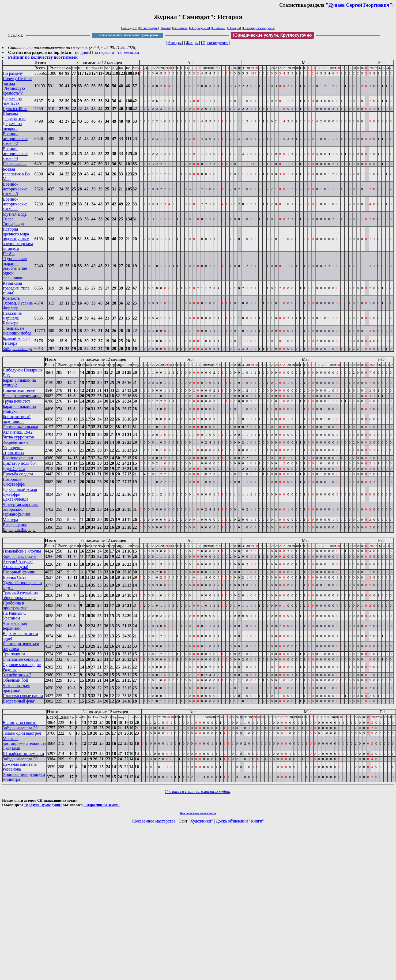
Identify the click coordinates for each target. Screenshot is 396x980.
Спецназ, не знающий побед (17, 331)
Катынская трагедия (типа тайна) (16, 288)
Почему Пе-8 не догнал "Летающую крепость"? (17, 86)
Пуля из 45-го (15, 109)
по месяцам (129, 52)
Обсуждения (200, 28)
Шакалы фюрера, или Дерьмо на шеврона (14, 121)
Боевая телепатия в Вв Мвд (16, 174)
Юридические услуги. (273, 35)
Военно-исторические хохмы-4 (15, 154)
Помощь (249, 28)
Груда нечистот (16, 401)
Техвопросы (265, 28)
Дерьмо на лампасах (12, 101)
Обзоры (234, 28)
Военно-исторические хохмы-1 (15, 204)
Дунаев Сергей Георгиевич (359, 5)
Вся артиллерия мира (22, 396)
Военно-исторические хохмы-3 (15, 189)
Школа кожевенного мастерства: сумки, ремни (128, 35)
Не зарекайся (15, 164)
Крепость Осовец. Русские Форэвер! (18, 303)
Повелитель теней (19, 390)
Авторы (175, 43)
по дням (82, 52)
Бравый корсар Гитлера (16, 341)
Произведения (215, 43)
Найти (165, 28)
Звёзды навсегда (17, 349)
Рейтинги (180, 28)
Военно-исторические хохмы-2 (15, 139)
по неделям (104, 52)
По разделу (13, 73)
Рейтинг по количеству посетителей (43, 57)
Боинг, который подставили (17, 419)
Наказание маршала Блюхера (12, 318)
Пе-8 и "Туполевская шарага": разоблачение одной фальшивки (15, 266)
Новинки (219, 28)
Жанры (192, 43)
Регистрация (148, 28)
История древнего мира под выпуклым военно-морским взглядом (18, 239)
